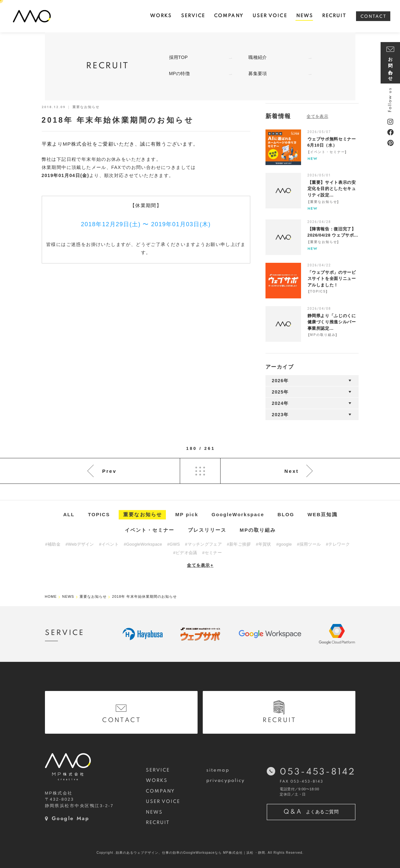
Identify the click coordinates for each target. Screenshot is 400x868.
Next (292, 471)
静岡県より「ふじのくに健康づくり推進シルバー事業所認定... (332, 322)
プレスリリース (207, 530)
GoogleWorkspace (238, 514)
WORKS (157, 781)
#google (284, 544)
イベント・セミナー (328, 152)
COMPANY (161, 791)
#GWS (173, 544)
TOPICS (318, 291)
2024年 (280, 403)
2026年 (280, 381)
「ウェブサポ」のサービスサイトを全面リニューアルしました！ (332, 279)
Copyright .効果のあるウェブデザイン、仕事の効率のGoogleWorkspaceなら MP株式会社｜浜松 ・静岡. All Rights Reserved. (200, 853)
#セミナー (212, 553)
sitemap (218, 770)
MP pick (187, 514)
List (200, 471)
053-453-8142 (317, 772)
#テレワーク (338, 544)
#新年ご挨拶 (239, 544)
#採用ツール (309, 544)
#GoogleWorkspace (143, 544)
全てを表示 (200, 565)
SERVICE (158, 770)
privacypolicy (226, 781)
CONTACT (373, 17)
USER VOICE (163, 802)
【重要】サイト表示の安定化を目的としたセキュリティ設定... (332, 189)
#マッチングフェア (203, 544)
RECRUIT (158, 823)
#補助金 (53, 544)
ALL (69, 514)
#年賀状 (263, 544)
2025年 (280, 392)
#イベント (109, 544)
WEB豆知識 (323, 514)
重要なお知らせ (324, 202)
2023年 (280, 415)
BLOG (286, 514)
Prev (109, 471)
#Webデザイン (80, 544)
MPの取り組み (323, 335)
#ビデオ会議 (185, 553)
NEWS (154, 812)
